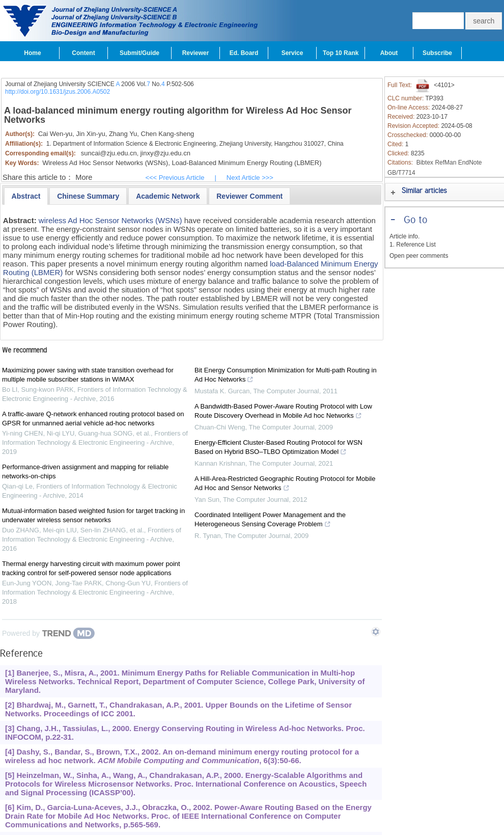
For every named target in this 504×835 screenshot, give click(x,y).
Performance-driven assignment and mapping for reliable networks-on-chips (85, 472)
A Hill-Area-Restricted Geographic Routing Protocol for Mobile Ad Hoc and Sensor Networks (285, 484)
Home (32, 53)
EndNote (470, 163)
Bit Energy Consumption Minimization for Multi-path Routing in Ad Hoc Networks (286, 376)
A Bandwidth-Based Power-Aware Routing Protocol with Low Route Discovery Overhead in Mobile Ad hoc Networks (283, 412)
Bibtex (425, 163)
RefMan (445, 163)
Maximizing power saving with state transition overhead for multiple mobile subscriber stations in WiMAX (88, 375)
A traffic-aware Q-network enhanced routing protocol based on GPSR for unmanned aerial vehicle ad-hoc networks (93, 419)
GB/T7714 (401, 173)
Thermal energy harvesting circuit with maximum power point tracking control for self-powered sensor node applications (91, 568)
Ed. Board (244, 53)
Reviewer (196, 53)
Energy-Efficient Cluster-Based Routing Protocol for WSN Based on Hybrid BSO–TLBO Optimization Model (278, 448)
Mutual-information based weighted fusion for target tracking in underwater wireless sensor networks (93, 515)
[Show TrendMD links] (376, 632)
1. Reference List (413, 245)
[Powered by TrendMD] (48, 633)
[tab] (26, 196)
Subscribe (437, 53)
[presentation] (26, 196)
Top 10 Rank (341, 53)
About (389, 53)
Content (83, 53)
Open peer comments (419, 256)
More (84, 177)
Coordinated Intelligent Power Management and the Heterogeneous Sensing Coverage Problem (270, 521)
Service (292, 53)
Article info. (404, 236)
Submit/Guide (139, 53)
